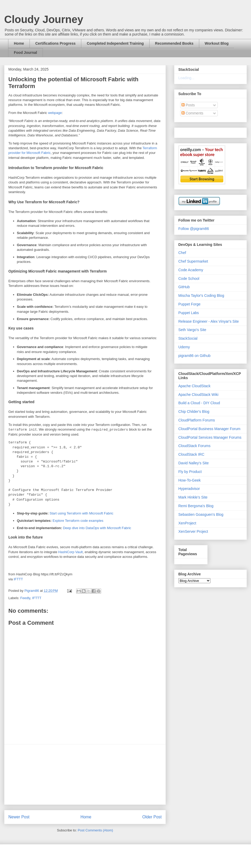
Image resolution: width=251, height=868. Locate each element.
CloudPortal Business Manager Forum (209, 429)
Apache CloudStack (194, 386)
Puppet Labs (189, 313)
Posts (188, 105)
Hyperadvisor (189, 489)
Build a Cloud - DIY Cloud (199, 403)
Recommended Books (174, 43)
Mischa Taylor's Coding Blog (201, 296)
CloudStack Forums (194, 446)
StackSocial (188, 338)
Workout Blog (217, 43)
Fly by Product (190, 472)
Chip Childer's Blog (194, 412)
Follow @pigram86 (194, 229)
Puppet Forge (189, 304)
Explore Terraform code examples (78, 521)
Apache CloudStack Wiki (198, 395)
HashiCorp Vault (71, 552)
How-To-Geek (190, 480)
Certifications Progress (55, 43)
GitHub (184, 287)
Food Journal (25, 53)
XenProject (187, 523)
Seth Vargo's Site (192, 330)
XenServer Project (193, 531)
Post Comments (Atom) (95, 830)
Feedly (25, 598)
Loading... (186, 78)
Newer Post (19, 817)
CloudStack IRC (191, 454)
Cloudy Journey (44, 19)
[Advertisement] (85, 774)
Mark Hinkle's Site (193, 497)
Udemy (184, 347)
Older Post (152, 817)
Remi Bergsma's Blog (196, 506)
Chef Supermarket (193, 261)
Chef (182, 253)
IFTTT (18, 579)
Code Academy (191, 270)
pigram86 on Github (194, 356)
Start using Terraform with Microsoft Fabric (81, 513)
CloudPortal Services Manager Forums (210, 437)
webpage (55, 113)
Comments (192, 113)
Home (19, 43)
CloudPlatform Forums (197, 420)
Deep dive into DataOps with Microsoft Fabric (97, 528)
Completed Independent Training (115, 43)
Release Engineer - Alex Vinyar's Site (209, 321)
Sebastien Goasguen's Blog (201, 514)
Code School (189, 279)
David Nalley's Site (193, 463)
